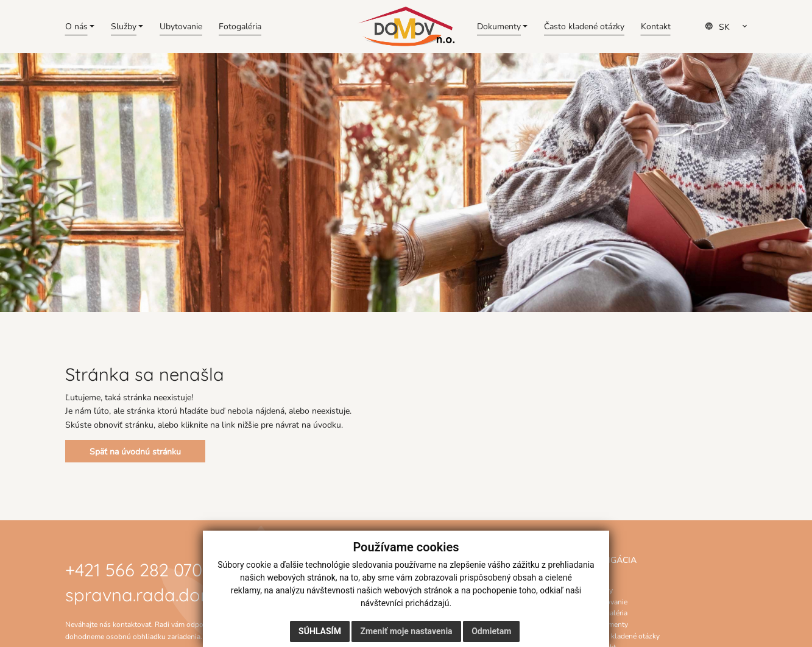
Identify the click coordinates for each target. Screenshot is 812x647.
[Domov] (406, 26)
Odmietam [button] (491, 631)
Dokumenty (609, 624)
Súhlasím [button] (320, 631)
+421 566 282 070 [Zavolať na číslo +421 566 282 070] (134, 568)
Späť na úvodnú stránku (135, 451)
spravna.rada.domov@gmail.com (202, 593)
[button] (80, 26)
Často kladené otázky (625, 635)
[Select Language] (730, 27)
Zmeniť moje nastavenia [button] (406, 631)
